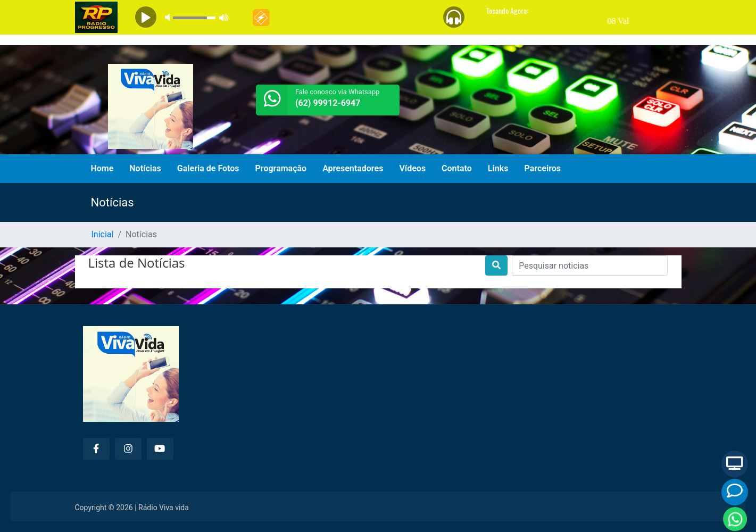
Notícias (145, 168)
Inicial (103, 234)
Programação (281, 168)
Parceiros (542, 168)
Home (102, 168)
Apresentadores (353, 168)
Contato (457, 168)
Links (498, 168)
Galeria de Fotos (208, 168)
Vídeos (412, 168)
